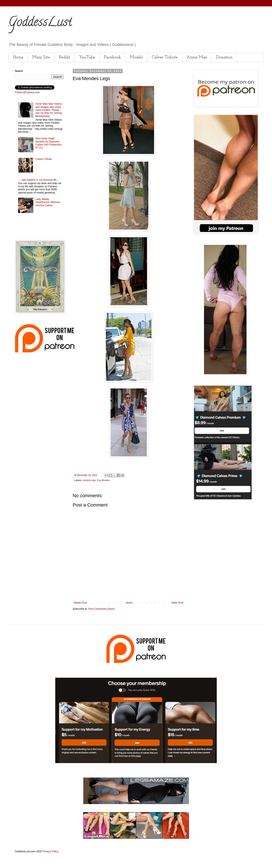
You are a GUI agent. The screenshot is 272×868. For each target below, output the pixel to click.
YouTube (87, 57)
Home (18, 57)
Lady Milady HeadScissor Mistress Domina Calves (48, 202)
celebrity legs (89, 480)
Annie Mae (197, 57)
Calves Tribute (165, 57)
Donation (224, 57)
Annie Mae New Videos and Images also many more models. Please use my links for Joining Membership (49, 110)
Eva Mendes (103, 480)
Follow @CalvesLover (27, 92)
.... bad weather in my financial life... (38, 180)
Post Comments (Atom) (101, 609)
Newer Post (80, 603)
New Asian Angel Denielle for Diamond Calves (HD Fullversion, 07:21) (49, 143)
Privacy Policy (50, 851)
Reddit (64, 57)
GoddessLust (40, 23)
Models (136, 57)
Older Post (177, 603)
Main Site (41, 57)
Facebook (112, 57)
